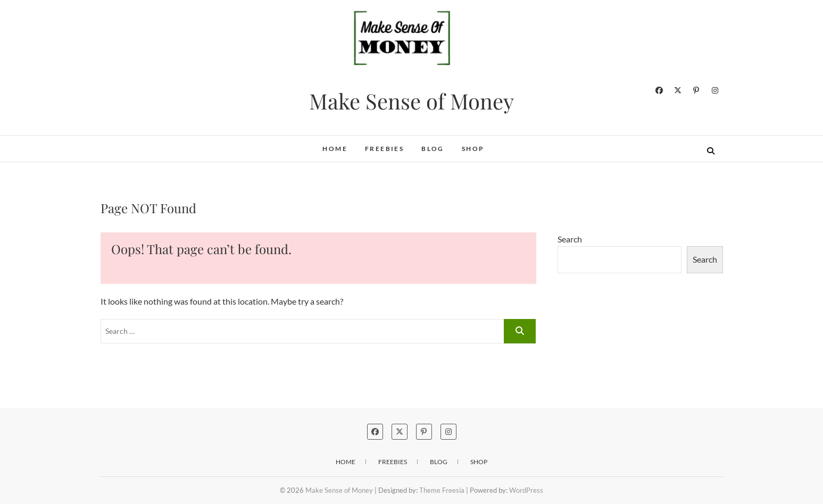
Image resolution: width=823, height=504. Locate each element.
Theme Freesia (442, 490)
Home (335, 149)
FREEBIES (384, 149)
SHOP (473, 149)
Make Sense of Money (411, 101)
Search (570, 239)
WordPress (526, 490)
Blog (433, 149)
